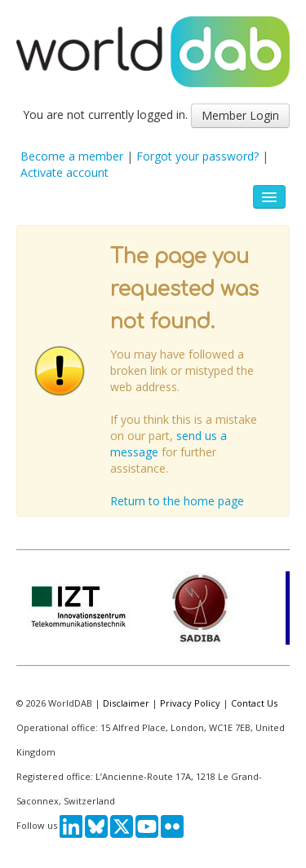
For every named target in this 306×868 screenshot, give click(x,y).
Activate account (64, 172)
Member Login (240, 115)
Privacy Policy (190, 703)
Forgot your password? (197, 156)
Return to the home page (177, 501)
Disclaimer (126, 703)
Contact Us (254, 703)
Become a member (72, 156)
